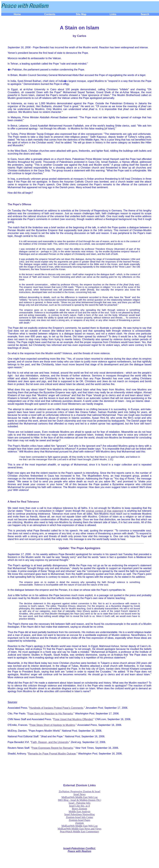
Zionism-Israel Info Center (80, 817)
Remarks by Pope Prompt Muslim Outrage (52, 754)
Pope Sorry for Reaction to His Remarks (50, 714)
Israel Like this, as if (79, 806)
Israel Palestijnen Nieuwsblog (79, 814)
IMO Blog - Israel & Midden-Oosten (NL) (80, 800)
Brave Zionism (80, 809)
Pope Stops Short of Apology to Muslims (52, 725)
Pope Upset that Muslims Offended (73, 719)
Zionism (79, 823)
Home (17, 14)
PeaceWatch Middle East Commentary (79, 832)
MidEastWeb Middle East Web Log (79, 797)
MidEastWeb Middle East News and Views (79, 829)
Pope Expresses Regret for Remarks (52, 748)
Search (145, 14)
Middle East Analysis (79, 811)
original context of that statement (105, 511)
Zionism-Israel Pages (80, 820)
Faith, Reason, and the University (50, 742)
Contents (50, 14)
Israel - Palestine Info (79, 803)
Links (113, 14)
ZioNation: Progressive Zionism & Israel (79, 791)
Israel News (80, 794)
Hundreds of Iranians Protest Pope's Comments (56, 708)
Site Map (81, 14)
